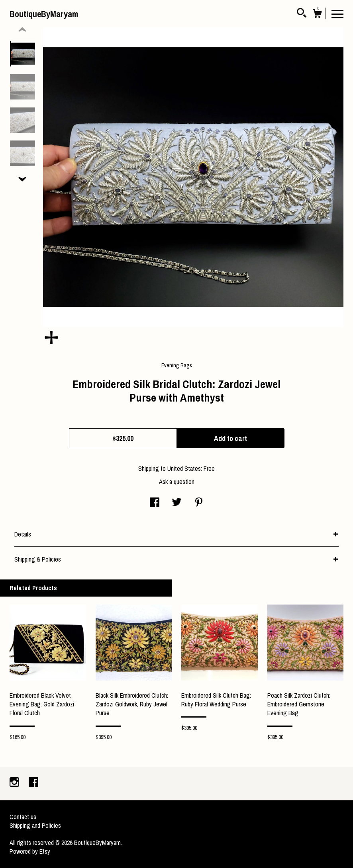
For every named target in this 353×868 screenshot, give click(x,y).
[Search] (302, 14)
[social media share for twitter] (177, 503)
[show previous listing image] (22, 30)
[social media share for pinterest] (199, 503)
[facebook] (33, 783)
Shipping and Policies (35, 825)
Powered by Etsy (30, 851)
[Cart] (317, 15)
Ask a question (177, 482)
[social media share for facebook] (155, 503)
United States (184, 468)
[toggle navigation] (337, 14)
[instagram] (15, 783)
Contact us (23, 817)
